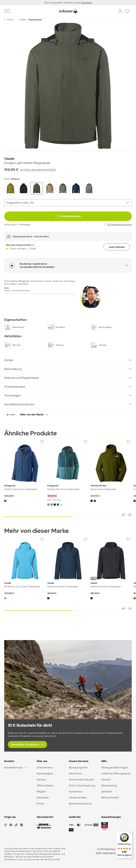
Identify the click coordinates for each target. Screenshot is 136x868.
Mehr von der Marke (32, 414)
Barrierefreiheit (110, 798)
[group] (68, 86)
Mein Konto (75, 773)
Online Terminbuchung (82, 785)
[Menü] (130, 833)
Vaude (9, 159)
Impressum (109, 853)
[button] (124, 515)
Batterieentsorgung (80, 804)
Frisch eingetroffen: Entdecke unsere (62, 3)
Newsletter (43, 798)
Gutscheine (76, 792)
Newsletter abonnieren (25, 745)
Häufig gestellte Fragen (115, 767)
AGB (98, 853)
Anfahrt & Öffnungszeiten (116, 773)
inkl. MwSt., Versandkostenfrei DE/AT (38, 170)
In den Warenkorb (68, 216)
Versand (106, 779)
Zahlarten (107, 792)
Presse (41, 804)
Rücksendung (109, 785)
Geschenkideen (78, 798)
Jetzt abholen (117, 247)
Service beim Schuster (82, 779)
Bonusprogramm (78, 767)
